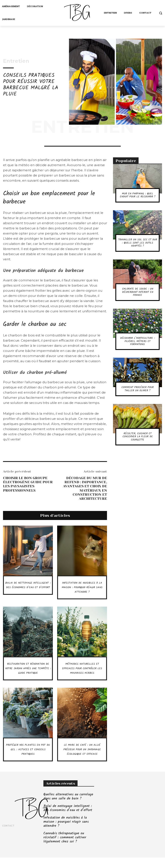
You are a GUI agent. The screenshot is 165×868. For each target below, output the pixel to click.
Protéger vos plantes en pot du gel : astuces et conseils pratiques (28, 758)
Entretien (16, 61)
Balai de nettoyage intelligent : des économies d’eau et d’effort (28, 590)
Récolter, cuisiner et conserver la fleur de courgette (138, 437)
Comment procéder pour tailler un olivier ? (137, 389)
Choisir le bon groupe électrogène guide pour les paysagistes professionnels (28, 484)
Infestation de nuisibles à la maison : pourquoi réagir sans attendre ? (82, 587)
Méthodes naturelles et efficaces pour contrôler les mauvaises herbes (82, 673)
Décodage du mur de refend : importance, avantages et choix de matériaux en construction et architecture (85, 488)
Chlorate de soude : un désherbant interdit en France (138, 292)
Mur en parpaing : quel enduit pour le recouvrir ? (138, 195)
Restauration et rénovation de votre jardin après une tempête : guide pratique (28, 675)
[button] (161, 13)
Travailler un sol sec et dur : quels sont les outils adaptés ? (138, 243)
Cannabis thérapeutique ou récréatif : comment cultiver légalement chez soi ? (63, 849)
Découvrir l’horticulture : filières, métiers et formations (137, 341)
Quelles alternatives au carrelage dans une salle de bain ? (67, 810)
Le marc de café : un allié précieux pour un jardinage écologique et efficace (82, 761)
